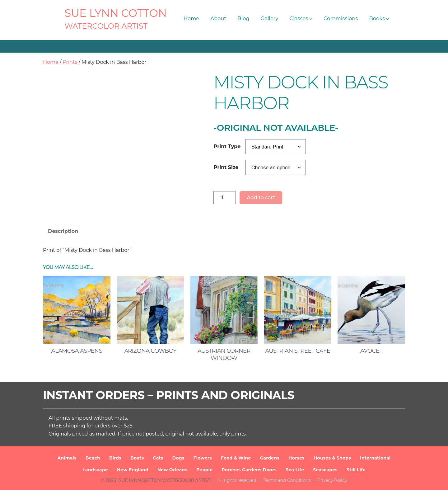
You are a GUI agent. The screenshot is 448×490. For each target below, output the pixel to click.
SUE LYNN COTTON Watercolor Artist (165, 480)
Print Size (226, 167)
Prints (70, 62)
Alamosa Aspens (77, 351)
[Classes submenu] (311, 19)
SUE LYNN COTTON (116, 13)
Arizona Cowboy (150, 351)
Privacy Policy (332, 480)
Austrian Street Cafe (298, 351)
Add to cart (261, 198)
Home (51, 62)
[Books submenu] (388, 19)
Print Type (227, 146)
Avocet (371, 351)
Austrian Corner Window (224, 354)
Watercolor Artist (106, 26)
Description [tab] (63, 231)
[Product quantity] (225, 198)
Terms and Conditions (287, 480)
